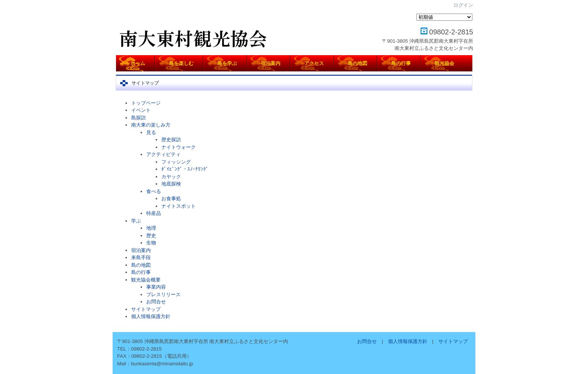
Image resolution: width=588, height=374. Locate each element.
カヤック (171, 177)
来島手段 (141, 257)
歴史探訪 (171, 140)
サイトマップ (146, 309)
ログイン (463, 5)
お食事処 (171, 199)
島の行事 (141, 272)
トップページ (146, 103)
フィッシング (176, 162)
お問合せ (156, 302)
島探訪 (138, 118)
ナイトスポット (179, 206)
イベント (141, 110)
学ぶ (136, 221)
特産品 (154, 213)
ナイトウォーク (179, 147)
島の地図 (141, 265)
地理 (151, 228)
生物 (151, 243)
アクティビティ (163, 154)
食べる (154, 191)
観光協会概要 (146, 280)
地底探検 (171, 184)
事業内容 (156, 287)
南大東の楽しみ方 (151, 125)
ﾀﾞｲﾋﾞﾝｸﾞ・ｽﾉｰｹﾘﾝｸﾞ (185, 169)
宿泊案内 (141, 250)
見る (151, 132)
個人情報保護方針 (151, 316)
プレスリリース (163, 294)
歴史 (151, 236)
